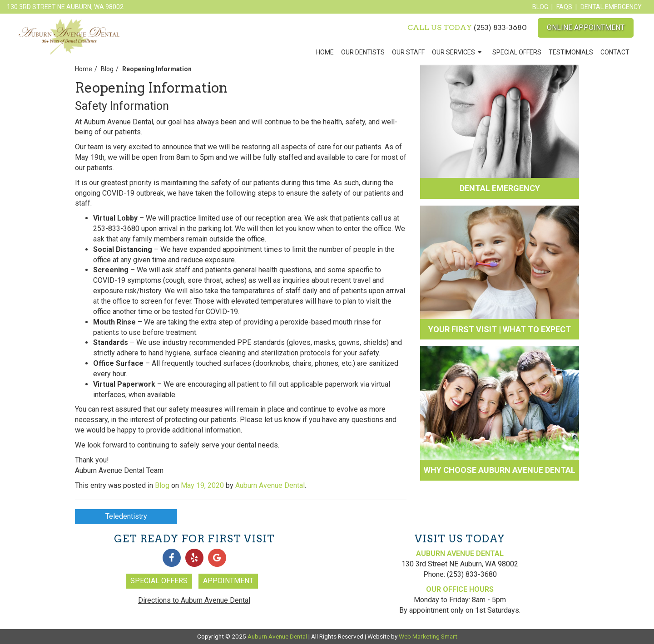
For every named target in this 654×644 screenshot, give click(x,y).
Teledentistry (126, 516)
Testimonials (571, 52)
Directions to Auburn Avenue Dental (194, 600)
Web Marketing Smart (428, 636)
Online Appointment (586, 27)
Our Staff (408, 52)
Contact (615, 52)
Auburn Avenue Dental (270, 485)
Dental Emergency (611, 7)
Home (325, 52)
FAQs (564, 7)
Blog (540, 7)
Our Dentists (363, 52)
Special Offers (517, 52)
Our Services (453, 52)
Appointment (228, 581)
